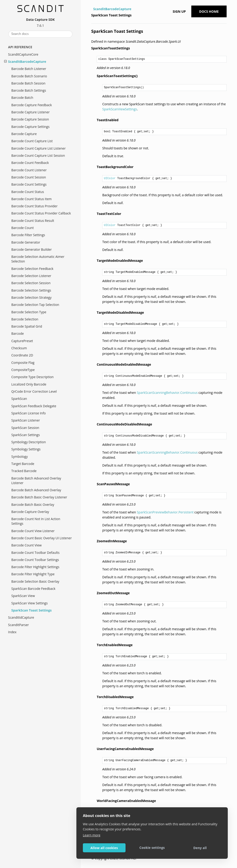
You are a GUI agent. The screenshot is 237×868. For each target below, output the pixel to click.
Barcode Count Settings (29, 184)
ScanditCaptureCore (23, 54)
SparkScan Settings (25, 435)
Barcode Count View (26, 545)
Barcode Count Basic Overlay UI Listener (42, 538)
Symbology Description (29, 442)
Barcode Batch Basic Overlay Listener (39, 497)
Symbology (19, 457)
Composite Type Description (32, 377)
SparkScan (19, 399)
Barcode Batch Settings (29, 90)
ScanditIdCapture (21, 617)
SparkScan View (23, 596)
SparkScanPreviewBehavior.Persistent (165, 512)
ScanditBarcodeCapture (27, 62)
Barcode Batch (22, 98)
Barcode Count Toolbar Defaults (35, 553)
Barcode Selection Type (29, 312)
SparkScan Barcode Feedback (33, 589)
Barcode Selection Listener (31, 276)
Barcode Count (22, 228)
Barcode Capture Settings (30, 127)
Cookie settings (152, 848)
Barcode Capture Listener (30, 112)
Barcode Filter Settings (28, 235)
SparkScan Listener (26, 420)
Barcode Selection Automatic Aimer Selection (38, 259)
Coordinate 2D (22, 355)
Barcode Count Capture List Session (38, 155)
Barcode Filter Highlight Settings (35, 567)
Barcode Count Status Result (33, 221)
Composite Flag (23, 363)
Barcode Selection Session (31, 283)
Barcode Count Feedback (30, 163)
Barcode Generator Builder (31, 249)
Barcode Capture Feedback (32, 105)
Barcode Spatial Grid (27, 326)
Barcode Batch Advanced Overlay (36, 490)
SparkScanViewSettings (120, 109)
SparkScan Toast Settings (31, 610)
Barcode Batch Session (28, 83)
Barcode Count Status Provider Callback (41, 213)
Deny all (200, 848)
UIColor (110, 178)
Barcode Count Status (28, 192)
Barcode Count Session (29, 177)
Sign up (179, 11)
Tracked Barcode (24, 471)
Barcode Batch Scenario (29, 76)
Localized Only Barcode (29, 384)
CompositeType (23, 370)
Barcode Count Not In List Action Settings (36, 521)
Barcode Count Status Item (31, 199)
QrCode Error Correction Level (34, 391)
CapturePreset (22, 341)
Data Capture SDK (40, 20)
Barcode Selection (25, 319)
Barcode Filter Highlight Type (33, 574)
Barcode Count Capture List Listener (38, 148)
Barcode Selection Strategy (31, 297)
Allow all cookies (104, 848)
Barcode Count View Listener (33, 531)
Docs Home (209, 11)
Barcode (18, 333)
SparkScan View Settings (30, 603)
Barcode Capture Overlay (30, 512)
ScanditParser (18, 625)
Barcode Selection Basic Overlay (35, 581)
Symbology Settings (26, 449)
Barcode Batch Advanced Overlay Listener (36, 481)
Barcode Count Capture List (32, 141)
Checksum (19, 348)
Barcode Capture (24, 134)
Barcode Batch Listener (29, 69)
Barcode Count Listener (29, 170)
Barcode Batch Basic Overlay (33, 505)
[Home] (92, 9)
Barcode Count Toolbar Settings (35, 560)
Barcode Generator (26, 242)
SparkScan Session (25, 428)
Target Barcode (23, 464)
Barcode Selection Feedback (32, 269)
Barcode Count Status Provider (34, 206)
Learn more (92, 835)
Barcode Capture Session (30, 119)
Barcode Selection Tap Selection (35, 305)
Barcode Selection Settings (31, 290)
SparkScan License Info (28, 413)
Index (12, 632)
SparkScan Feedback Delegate (34, 406)
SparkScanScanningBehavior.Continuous (167, 393)
